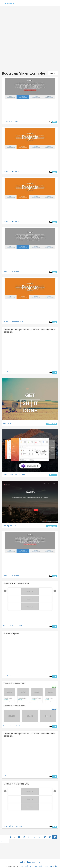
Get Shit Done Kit (9, 423)
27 (45, 837)
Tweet (40, 862)
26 (40, 837)
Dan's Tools (24, 866)
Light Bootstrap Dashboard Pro (14, 474)
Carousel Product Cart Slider (13, 726)
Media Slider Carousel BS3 (12, 626)
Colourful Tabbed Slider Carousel (15, 172)
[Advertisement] (30, 36)
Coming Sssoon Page (11, 526)
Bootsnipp (9, 3)
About (47, 866)
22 (19, 837)
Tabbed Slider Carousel (11, 272)
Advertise (54, 866)
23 (24, 837)
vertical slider (8, 776)
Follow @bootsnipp (28, 862)
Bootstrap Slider (9, 372)
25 (35, 837)
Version (53, 73)
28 (50, 837)
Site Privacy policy (36, 866)
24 (29, 837)
